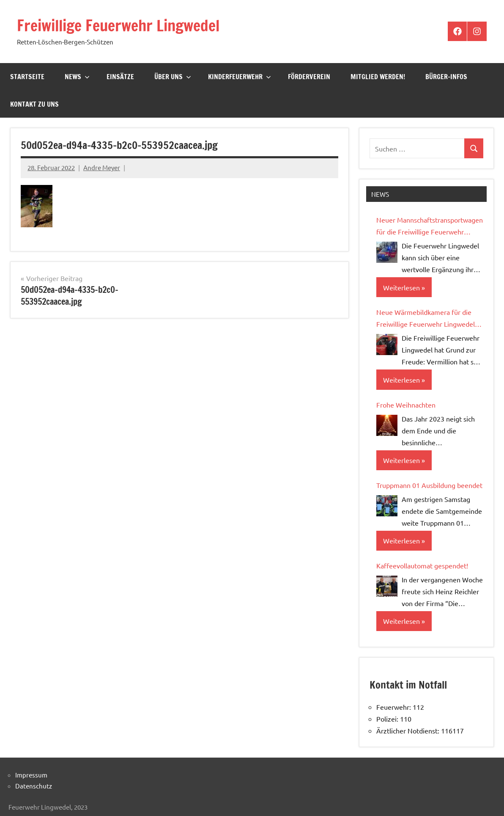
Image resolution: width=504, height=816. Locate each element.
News (77, 77)
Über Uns (173, 77)
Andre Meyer (102, 167)
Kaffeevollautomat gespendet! (422, 565)
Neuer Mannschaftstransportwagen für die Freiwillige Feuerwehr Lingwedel (430, 226)
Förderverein (309, 77)
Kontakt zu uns (34, 104)
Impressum (31, 775)
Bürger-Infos (446, 77)
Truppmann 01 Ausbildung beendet (429, 485)
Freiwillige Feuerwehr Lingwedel (118, 26)
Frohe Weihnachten (406, 405)
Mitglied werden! (378, 77)
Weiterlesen (401, 287)
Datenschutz (34, 786)
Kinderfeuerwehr (240, 77)
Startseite (27, 77)
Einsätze (120, 77)
